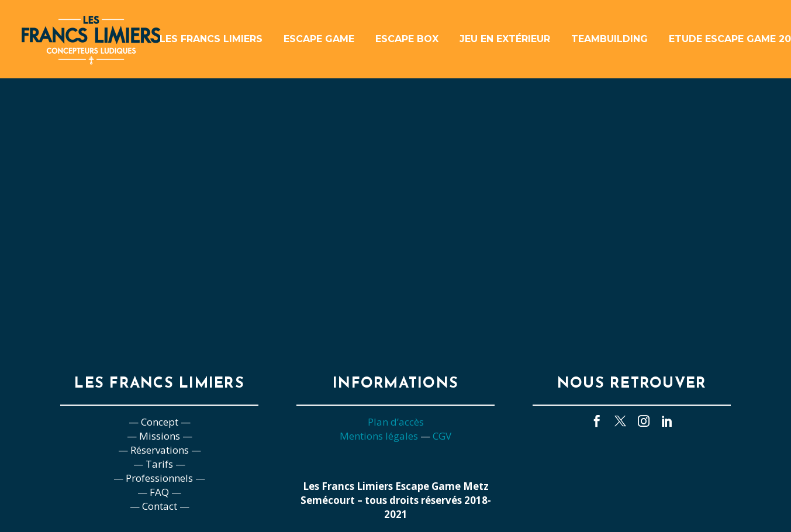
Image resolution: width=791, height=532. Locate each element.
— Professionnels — (159, 478)
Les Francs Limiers (211, 39)
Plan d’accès (396, 422)
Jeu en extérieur (505, 39)
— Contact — (160, 506)
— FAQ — (159, 492)
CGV (442, 436)
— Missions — (160, 436)
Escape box (407, 39)
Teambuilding (609, 39)
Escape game (319, 39)
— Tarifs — (159, 464)
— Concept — (160, 422)
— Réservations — (160, 450)
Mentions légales (379, 436)
